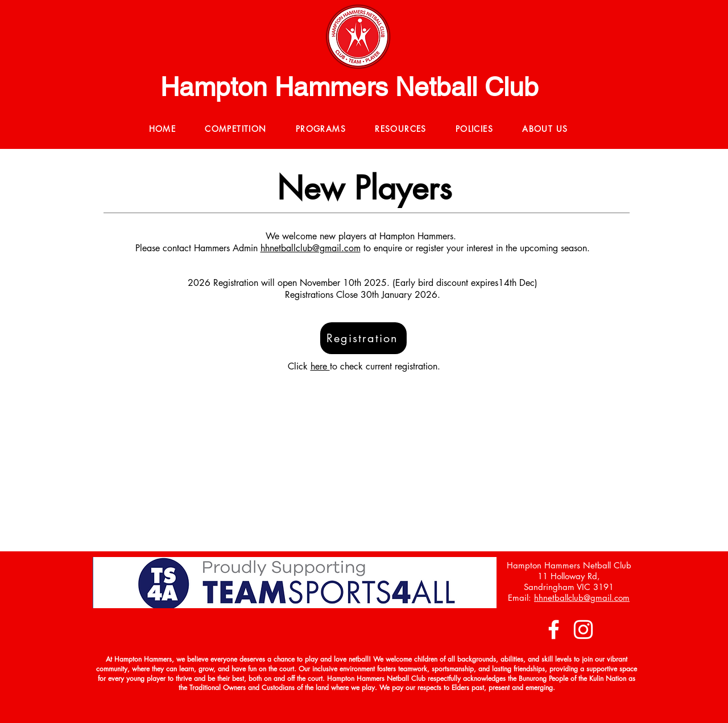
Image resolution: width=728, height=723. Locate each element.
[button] (236, 129)
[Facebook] (554, 629)
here (320, 366)
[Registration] (363, 338)
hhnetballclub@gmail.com (311, 248)
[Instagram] (583, 629)
